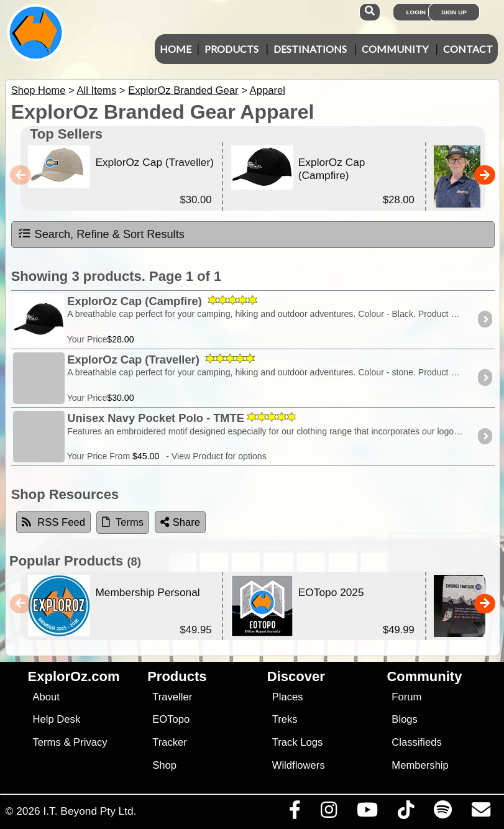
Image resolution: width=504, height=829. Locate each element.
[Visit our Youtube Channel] (367, 813)
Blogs (405, 719)
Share (180, 522)
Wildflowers (299, 765)
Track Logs (298, 742)
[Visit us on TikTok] (405, 813)
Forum (406, 697)
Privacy (90, 742)
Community (395, 49)
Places (288, 697)
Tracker (170, 742)
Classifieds (416, 742)
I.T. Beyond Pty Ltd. (89, 811)
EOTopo (171, 719)
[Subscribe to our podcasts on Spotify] (442, 813)
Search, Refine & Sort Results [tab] (101, 234)
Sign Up (454, 12)
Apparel (268, 90)
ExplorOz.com (74, 676)
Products (231, 49)
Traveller (172, 697)
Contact (468, 49)
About (46, 697)
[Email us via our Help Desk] (481, 813)
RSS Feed (53, 522)
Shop (164, 765)
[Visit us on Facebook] (295, 813)
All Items (96, 90)
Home (176, 49)
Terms (47, 742)
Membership (420, 765)
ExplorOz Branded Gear (183, 90)
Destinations (310, 49)
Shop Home (39, 90)
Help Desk (57, 719)
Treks (285, 719)
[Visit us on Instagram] (328, 813)
